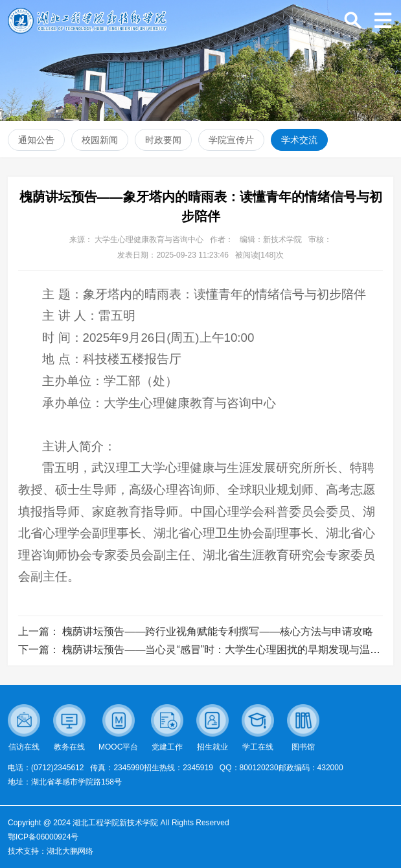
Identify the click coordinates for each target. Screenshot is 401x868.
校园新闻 (100, 140)
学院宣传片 (231, 140)
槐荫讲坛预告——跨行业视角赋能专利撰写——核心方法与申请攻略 (218, 631)
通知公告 (36, 140)
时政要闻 (163, 140)
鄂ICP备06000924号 (43, 837)
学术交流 (299, 140)
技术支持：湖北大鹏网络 (51, 851)
